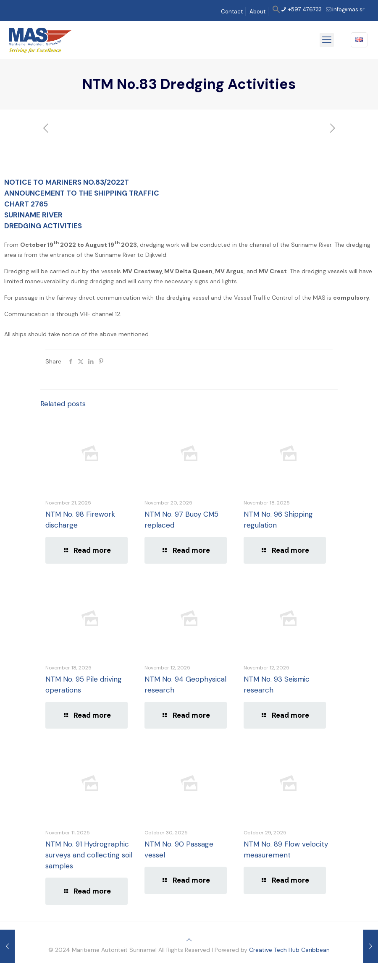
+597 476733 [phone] (304, 9)
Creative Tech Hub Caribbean (289, 950)
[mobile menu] (327, 40)
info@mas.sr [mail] (348, 9)
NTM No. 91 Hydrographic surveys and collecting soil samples (89, 855)
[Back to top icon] (189, 940)
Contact (232, 12)
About (257, 12)
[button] (276, 12)
